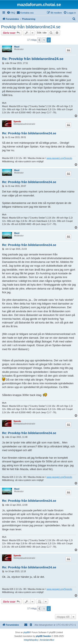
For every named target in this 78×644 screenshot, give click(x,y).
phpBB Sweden (43, 636)
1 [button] (44, 40)
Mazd (17, 47)
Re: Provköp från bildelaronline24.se (33, 59)
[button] (39, 40)
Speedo (17, 122)
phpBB (26, 632)
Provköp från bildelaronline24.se (31, 27)
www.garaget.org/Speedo (59, 158)
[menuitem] (11, 13)
